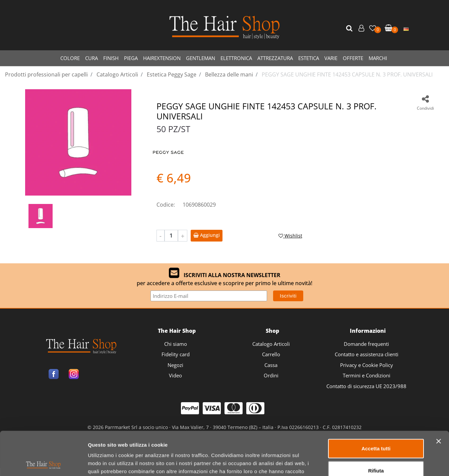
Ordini (271, 375)
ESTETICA (309, 58)
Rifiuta (376, 427)
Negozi (175, 365)
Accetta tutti (376, 405)
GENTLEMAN (201, 58)
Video (175, 375)
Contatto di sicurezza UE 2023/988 (366, 386)
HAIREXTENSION (162, 58)
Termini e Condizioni (367, 375)
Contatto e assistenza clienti (367, 354)
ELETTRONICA (236, 58)
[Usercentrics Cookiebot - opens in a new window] (43, 463)
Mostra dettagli (352, 463)
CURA (91, 58)
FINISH (111, 58)
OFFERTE (353, 58)
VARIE (331, 58)
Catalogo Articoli (271, 344)
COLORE (70, 58)
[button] (350, 29)
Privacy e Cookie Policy (367, 365)
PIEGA (131, 58)
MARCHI (378, 58)
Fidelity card (176, 354)
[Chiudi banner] (439, 398)
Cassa (271, 365)
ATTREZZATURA (275, 58)
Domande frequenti (366, 344)
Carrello (271, 354)
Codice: (166, 205)
